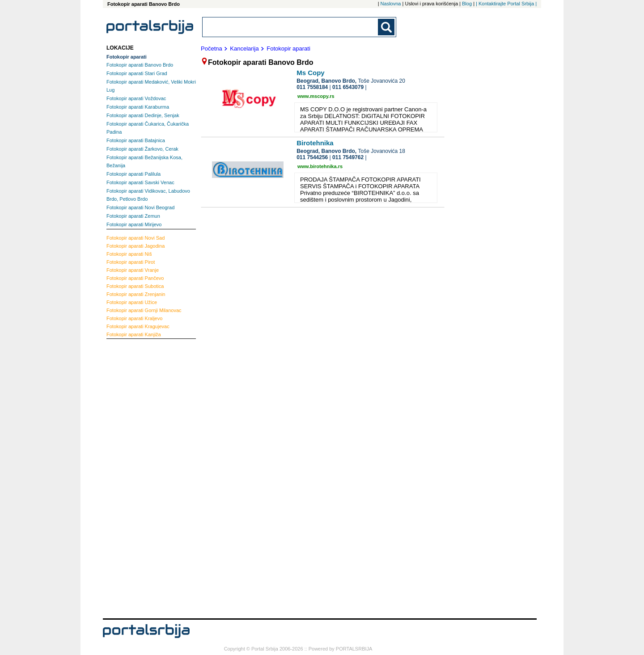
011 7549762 (348, 157)
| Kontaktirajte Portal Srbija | (506, 4)
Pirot (131, 262)
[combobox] (291, 27)
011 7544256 (312, 157)
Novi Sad (136, 238)
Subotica (135, 286)
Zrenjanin (136, 294)
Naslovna (391, 4)
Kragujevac (138, 326)
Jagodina (136, 246)
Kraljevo (134, 318)
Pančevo (135, 278)
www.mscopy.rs (316, 96)
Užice (132, 302)
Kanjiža (134, 334)
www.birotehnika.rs (320, 166)
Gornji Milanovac (144, 310)
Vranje (133, 270)
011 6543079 (348, 87)
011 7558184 (312, 87)
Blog (467, 4)
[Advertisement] (142, 478)
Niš (129, 254)
